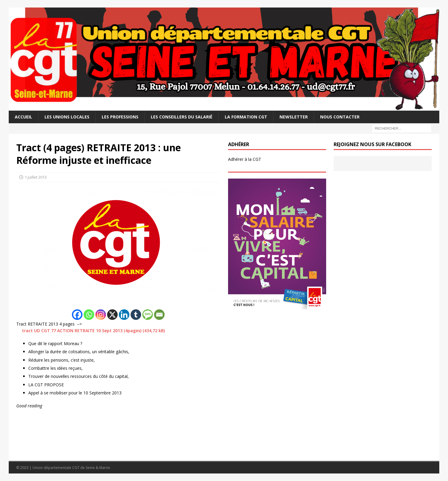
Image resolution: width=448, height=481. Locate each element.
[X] (112, 315)
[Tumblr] (136, 315)
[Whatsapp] (89, 315)
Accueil (23, 117)
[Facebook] (77, 315)
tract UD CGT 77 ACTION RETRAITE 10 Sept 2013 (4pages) (82, 331)
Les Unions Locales (67, 117)
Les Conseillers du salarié (182, 117)
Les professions (120, 117)
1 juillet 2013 (36, 177)
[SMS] (148, 315)
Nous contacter (340, 117)
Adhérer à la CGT (245, 159)
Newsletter (294, 117)
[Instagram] (101, 315)
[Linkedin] (124, 315)
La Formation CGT (246, 117)
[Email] (159, 315)
